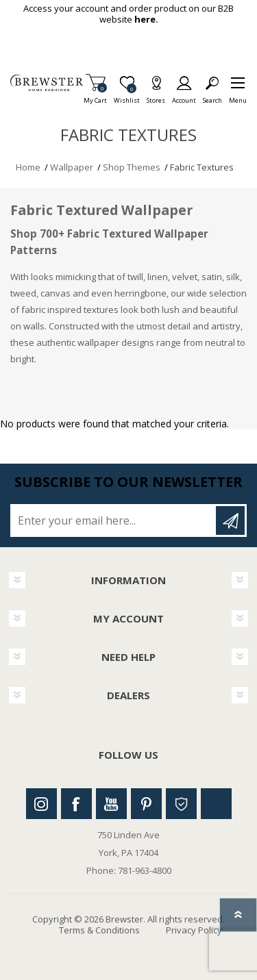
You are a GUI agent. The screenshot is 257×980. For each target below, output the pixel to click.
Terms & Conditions (99, 930)
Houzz (181, 804)
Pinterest (146, 804)
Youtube (111, 804)
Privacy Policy (194, 930)
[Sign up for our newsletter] (114, 520)
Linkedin (216, 804)
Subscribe (230, 520)
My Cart (95, 96)
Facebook (76, 804)
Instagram (41, 804)
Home (28, 167)
